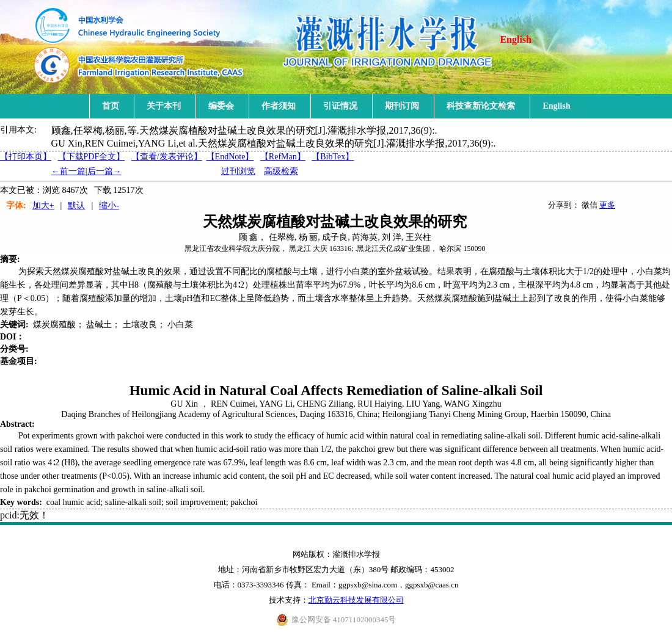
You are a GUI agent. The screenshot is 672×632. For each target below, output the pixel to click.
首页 (111, 106)
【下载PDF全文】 (92, 157)
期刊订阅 (402, 106)
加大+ (43, 205)
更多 (607, 205)
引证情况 (340, 106)
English (516, 39)
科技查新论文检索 (481, 106)
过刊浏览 (238, 171)
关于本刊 (164, 106)
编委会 (221, 106)
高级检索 (281, 171)
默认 (76, 205)
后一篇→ (104, 171)
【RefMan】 (283, 157)
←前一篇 (68, 171)
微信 (590, 205)
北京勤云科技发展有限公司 (356, 600)
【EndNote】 (230, 157)
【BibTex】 (333, 157)
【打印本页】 (26, 157)
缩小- (109, 205)
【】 (167, 157)
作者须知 (279, 106)
